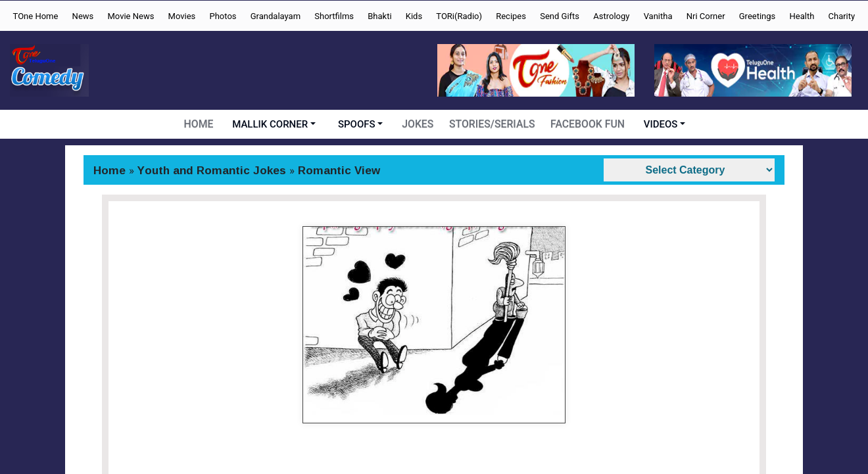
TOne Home (36, 16)
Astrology (611, 16)
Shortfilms (334, 16)
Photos (223, 16)
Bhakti (379, 16)
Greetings (758, 16)
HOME (201, 124)
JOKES (420, 124)
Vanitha (658, 16)
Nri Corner (706, 16)
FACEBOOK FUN (586, 124)
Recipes (511, 16)
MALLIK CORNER (273, 124)
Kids (414, 16)
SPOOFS (359, 124)
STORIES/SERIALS (493, 124)
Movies (182, 16)
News (83, 16)
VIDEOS (658, 124)
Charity (842, 16)
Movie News (131, 16)
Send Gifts (560, 16)
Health (802, 16)
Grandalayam (276, 16)
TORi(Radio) (459, 16)
